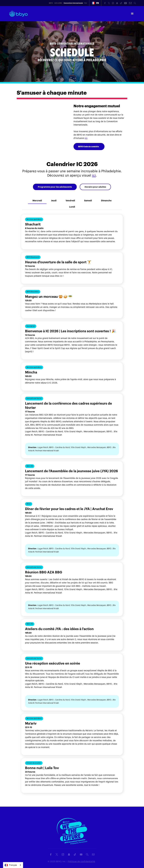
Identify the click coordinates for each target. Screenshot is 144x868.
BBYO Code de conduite (88, 147)
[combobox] (13, 865)
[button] (95, 3)
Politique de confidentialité (81, 862)
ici (86, 138)
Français (11, 865)
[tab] (55, 187)
